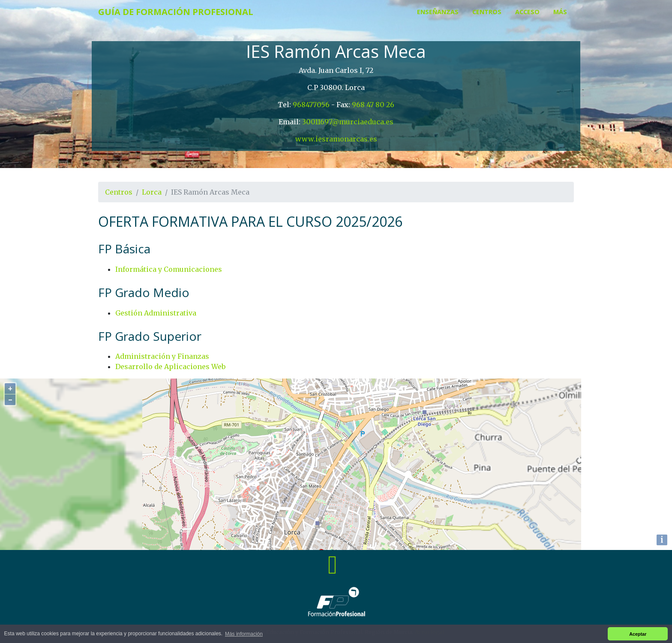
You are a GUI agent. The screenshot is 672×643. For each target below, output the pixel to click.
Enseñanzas (438, 12)
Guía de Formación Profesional (176, 12)
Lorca (152, 192)
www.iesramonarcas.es (336, 139)
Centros (487, 12)
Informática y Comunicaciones (169, 269)
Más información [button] (244, 634)
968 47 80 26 (373, 105)
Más (560, 12)
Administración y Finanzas (162, 356)
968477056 (311, 105)
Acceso (527, 12)
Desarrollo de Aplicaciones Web (170, 367)
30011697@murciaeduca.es (348, 122)
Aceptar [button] (638, 634)
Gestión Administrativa (156, 313)
